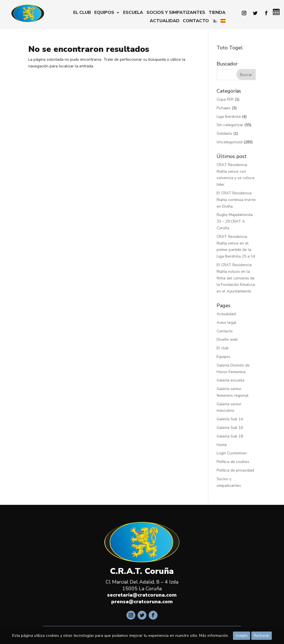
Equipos (104, 13)
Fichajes (224, 108)
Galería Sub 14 (230, 419)
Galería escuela (230, 380)
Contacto (196, 21)
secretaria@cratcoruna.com (142, 595)
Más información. (214, 636)
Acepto (242, 636)
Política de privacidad (235, 470)
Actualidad (165, 21)
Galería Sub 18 (230, 436)
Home (222, 445)
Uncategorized (230, 142)
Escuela (133, 13)
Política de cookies (233, 462)
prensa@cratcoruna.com (142, 602)
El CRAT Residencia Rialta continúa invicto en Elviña (236, 200)
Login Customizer (232, 453)
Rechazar (262, 636)
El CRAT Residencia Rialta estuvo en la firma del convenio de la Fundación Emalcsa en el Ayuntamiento (236, 278)
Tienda (217, 13)
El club (82, 13)
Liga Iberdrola (229, 117)
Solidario (224, 133)
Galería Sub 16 (230, 428)
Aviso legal (226, 323)
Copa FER (225, 99)
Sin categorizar (230, 125)
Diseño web (227, 339)
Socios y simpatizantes (176, 13)
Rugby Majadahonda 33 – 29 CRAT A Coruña (235, 221)
